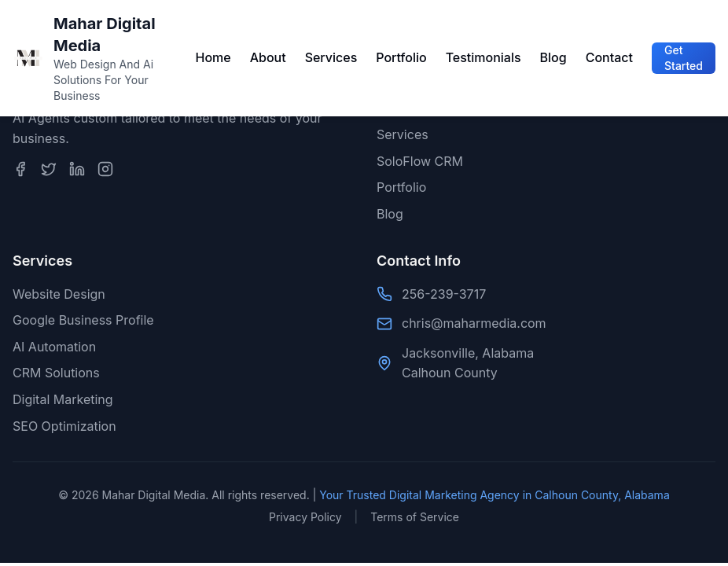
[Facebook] (20, 169)
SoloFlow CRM (420, 161)
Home (213, 57)
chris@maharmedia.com (474, 323)
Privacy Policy (305, 517)
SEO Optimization (64, 426)
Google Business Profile (83, 320)
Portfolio (401, 57)
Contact (609, 57)
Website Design (59, 294)
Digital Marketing (63, 399)
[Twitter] (49, 169)
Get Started (684, 58)
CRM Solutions (56, 373)
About (268, 57)
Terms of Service (415, 517)
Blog (553, 57)
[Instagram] (105, 169)
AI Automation (54, 347)
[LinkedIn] (77, 169)
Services (331, 57)
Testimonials (483, 57)
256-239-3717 (444, 294)
